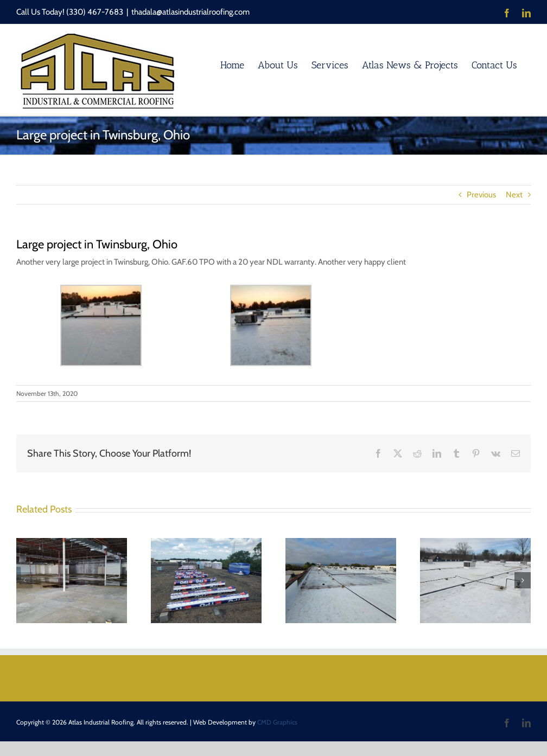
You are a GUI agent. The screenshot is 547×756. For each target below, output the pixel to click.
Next (514, 195)
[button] (24, 580)
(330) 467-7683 (95, 12)
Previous (481, 195)
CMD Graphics (277, 722)
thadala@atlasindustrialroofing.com (190, 12)
